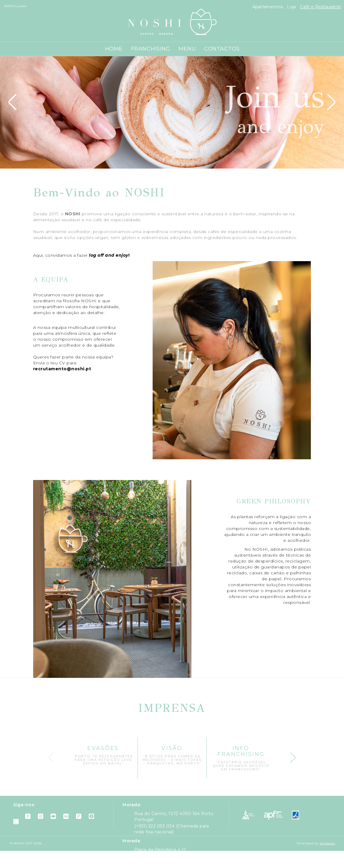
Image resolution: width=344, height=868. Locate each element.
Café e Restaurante (320, 7)
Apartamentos (268, 7)
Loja (292, 7)
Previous (51, 755)
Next (293, 755)
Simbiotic (328, 843)
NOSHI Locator (15, 6)
